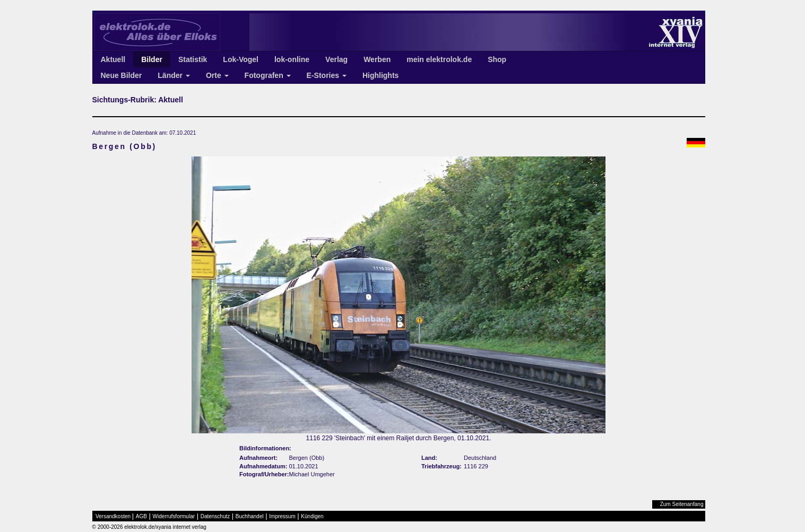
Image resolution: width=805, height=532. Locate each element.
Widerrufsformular (174, 516)
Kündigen (312, 516)
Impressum (282, 516)
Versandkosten (113, 516)
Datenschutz (215, 516)
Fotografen (268, 75)
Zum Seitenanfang (682, 504)
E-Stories (327, 75)
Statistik (193, 59)
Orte (217, 75)
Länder (174, 75)
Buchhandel (250, 516)
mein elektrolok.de (439, 59)
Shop (497, 59)
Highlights (380, 75)
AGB (141, 516)
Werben (377, 59)
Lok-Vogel (241, 59)
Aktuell (113, 59)
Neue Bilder (122, 75)
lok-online (292, 59)
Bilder (152, 59)
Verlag (336, 59)
